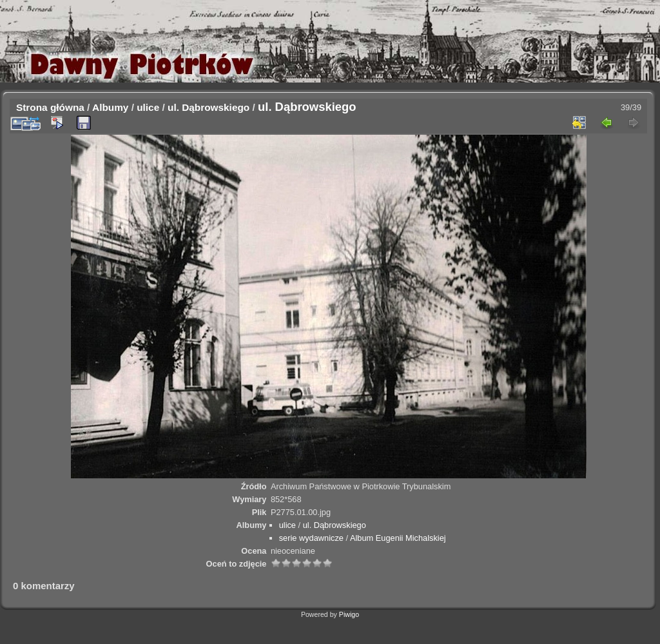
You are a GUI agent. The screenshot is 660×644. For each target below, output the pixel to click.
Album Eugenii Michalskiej (398, 538)
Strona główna (50, 107)
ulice (148, 107)
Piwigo (349, 614)
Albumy (110, 107)
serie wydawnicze (311, 538)
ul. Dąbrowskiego (209, 107)
